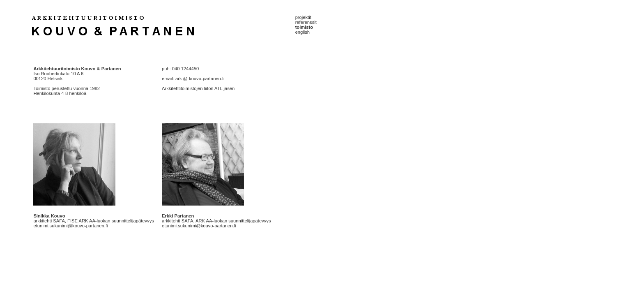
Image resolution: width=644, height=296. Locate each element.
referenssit (306, 22)
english (302, 32)
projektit (303, 17)
